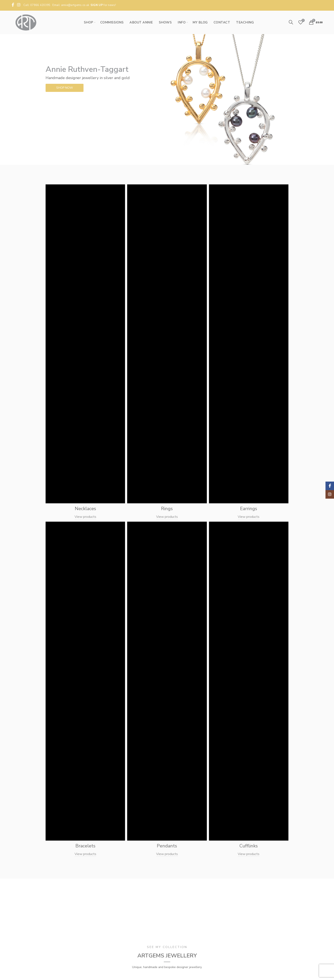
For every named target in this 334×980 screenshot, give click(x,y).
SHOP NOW (64, 88)
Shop (89, 22)
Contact (222, 22)
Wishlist (303, 21)
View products (85, 517)
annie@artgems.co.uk (75, 5)
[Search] (291, 22)
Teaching (245, 22)
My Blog (200, 22)
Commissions (112, 22)
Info (182, 22)
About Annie (141, 22)
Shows (165, 22)
